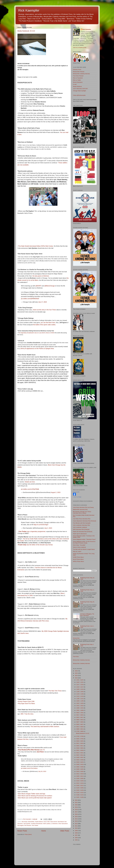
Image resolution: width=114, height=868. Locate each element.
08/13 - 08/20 (80, 727)
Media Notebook (77, 86)
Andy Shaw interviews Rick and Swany (83, 507)
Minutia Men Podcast (79, 72)
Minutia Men (76, 638)
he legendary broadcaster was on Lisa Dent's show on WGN (37, 333)
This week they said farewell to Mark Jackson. (45, 727)
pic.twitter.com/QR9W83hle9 (30, 299)
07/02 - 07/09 (80, 736)
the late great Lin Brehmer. (41, 276)
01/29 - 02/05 (80, 788)
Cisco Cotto (47, 822)
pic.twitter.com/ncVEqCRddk (30, 489)
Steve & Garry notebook (79, 547)
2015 (76, 817)
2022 (76, 800)
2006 (76, 838)
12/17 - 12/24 (80, 685)
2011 (76, 826)
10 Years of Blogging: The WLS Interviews (87, 615)
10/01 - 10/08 (80, 710)
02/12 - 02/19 (80, 783)
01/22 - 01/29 (80, 790)
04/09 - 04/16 (80, 764)
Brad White (31, 822)
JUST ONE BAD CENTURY (80, 89)
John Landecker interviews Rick (81, 525)
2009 (76, 831)
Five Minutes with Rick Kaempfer (82, 523)
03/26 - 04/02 (80, 769)
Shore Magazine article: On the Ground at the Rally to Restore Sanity (84, 542)
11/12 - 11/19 (80, 696)
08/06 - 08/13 (80, 729)
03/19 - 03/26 (80, 771)
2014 (76, 819)
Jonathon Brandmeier (37, 824)
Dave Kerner (54, 822)
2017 (76, 812)
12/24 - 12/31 (80, 682)
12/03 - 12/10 (80, 689)
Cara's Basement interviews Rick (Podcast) (85, 521)
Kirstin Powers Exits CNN (26, 701)
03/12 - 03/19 (80, 774)
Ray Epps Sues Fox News (27, 703)
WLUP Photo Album (78, 559)
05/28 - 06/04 (80, 748)
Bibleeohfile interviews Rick (80, 510)
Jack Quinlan (27, 824)
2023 (76, 678)
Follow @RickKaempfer (79, 95)
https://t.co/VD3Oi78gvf (41, 525)
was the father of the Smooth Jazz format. (36, 545)
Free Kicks (76, 657)
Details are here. (30, 482)
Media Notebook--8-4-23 (26, 31)
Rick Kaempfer (29, 10)
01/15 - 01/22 (80, 793)
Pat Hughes (21, 825)
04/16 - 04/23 (80, 762)
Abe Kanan (25, 822)
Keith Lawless (47, 824)
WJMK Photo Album (78, 557)
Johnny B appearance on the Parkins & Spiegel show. (37, 349)
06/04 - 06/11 (80, 746)
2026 (76, 671)
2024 (76, 675)
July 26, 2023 (42, 771)
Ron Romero (28, 825)
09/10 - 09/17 (80, 717)
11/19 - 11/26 (80, 694)
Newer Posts (22, 831)
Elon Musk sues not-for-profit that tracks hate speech (35, 798)
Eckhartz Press (77, 70)
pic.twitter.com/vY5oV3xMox (29, 768)
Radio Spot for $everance (80, 534)
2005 (76, 840)
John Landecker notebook (80, 527)
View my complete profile (80, 48)
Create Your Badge (77, 497)
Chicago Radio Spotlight (79, 91)
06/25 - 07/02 (80, 739)
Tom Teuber (35, 825)
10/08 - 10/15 (80, 708)
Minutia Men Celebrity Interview (81, 74)
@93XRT (38, 286)
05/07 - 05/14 (80, 755)
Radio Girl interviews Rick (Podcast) (83, 532)
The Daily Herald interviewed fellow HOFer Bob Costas (36, 246)
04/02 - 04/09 (80, 767)
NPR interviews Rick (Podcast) (81, 529)
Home (44, 831)
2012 (76, 824)
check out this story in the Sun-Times (44, 310)
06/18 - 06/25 (80, 741)
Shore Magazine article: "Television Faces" (84, 539)
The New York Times (55, 691)
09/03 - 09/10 (80, 720)
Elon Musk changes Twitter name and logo (32, 794)
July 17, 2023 (43, 302)
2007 (76, 835)
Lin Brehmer (54, 824)
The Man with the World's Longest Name (84, 549)
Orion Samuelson (63, 824)
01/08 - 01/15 (80, 795)
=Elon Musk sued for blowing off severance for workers (35, 796)
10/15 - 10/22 (80, 706)
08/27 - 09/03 (80, 722)
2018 (76, 810)
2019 (76, 807)
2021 (76, 802)
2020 (76, 805)
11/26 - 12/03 (80, 692)
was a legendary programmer (32, 531)
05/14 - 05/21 (80, 753)
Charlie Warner (39, 822)
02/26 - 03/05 (80, 778)
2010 (76, 828)
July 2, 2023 (48, 528)
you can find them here (48, 323)
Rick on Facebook (78, 78)
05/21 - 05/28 (80, 750)
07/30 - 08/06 (80, 731)
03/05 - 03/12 (80, 776)
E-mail (75, 84)
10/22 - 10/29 (80, 703)
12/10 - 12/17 (80, 687)
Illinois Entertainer (78, 82)
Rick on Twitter (77, 80)
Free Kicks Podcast (78, 76)
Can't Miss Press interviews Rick (82, 519)
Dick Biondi (61, 822)
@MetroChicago (50, 286)
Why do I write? (77, 551)
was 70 (31, 750)
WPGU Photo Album (78, 561)
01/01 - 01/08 (80, 797)
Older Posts (65, 831)
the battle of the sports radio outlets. (44, 325)
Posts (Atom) (28, 834)
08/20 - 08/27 (80, 724)
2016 (76, 814)
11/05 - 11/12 (80, 699)
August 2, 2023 (56, 492)
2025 (76, 673)
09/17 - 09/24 (80, 715)
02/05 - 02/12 (80, 786)
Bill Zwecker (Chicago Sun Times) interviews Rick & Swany (82, 512)
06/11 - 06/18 (80, 743)
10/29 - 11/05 (80, 701)
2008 (76, 833)
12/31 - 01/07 (80, 680)
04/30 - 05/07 (80, 757)
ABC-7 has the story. (27, 714)
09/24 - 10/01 (80, 713)
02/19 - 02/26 (80, 781)
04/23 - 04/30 (80, 760)
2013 (76, 821)
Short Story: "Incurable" (79, 545)
